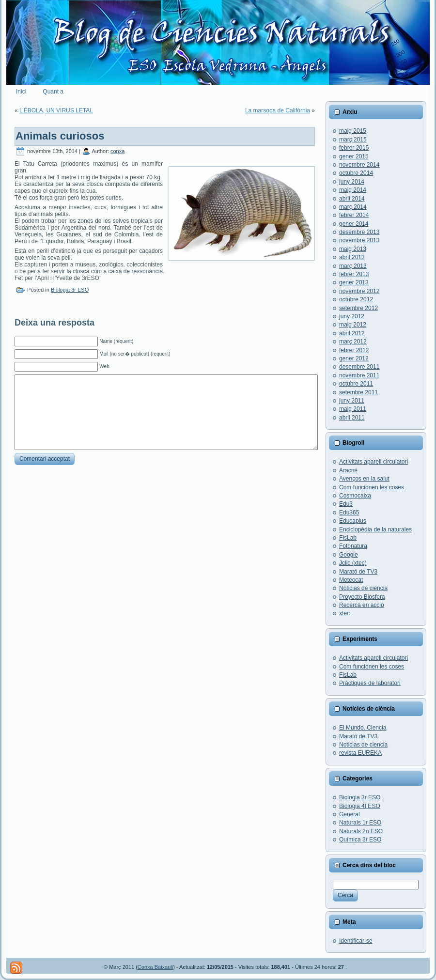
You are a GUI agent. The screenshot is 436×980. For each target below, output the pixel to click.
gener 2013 (354, 282)
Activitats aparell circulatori (374, 462)
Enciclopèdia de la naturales (375, 529)
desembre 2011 (359, 367)
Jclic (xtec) (353, 563)
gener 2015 (354, 156)
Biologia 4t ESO (360, 806)
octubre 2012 (356, 299)
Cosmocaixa (355, 496)
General (350, 814)
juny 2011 (352, 401)
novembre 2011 (359, 375)
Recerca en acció (362, 605)
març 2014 (353, 207)
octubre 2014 (356, 173)
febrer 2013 (354, 274)
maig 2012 (353, 325)
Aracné (348, 470)
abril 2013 (352, 257)
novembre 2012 (359, 291)
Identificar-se (356, 941)
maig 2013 (353, 249)
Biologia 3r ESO (70, 290)
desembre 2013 (359, 232)
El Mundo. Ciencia (363, 728)
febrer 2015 (354, 148)
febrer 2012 (354, 350)
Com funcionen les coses (372, 487)
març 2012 (353, 342)
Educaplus (353, 521)
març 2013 (353, 266)
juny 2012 (352, 316)
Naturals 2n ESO (361, 831)
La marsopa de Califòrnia (278, 110)
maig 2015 (353, 131)
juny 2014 (352, 182)
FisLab (348, 538)
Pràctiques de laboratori (370, 683)
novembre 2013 (359, 240)
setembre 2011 (358, 392)
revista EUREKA (360, 753)
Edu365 (349, 513)
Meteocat (351, 580)
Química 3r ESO (360, 840)
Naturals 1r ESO (360, 823)
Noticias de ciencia (363, 588)
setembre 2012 (358, 308)
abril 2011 (352, 418)
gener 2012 (354, 358)
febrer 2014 (354, 215)
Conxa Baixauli (155, 967)
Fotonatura (353, 546)
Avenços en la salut (364, 479)
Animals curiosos (60, 136)
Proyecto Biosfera (362, 597)
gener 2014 (354, 224)
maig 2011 (353, 409)
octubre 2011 (356, 384)
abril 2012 (352, 333)
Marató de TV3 (358, 572)
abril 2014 (352, 199)
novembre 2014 (359, 165)
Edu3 (346, 504)
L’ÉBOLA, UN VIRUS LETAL (56, 110)
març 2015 (353, 140)
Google (349, 555)
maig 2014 (353, 190)
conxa (117, 151)
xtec (344, 613)
